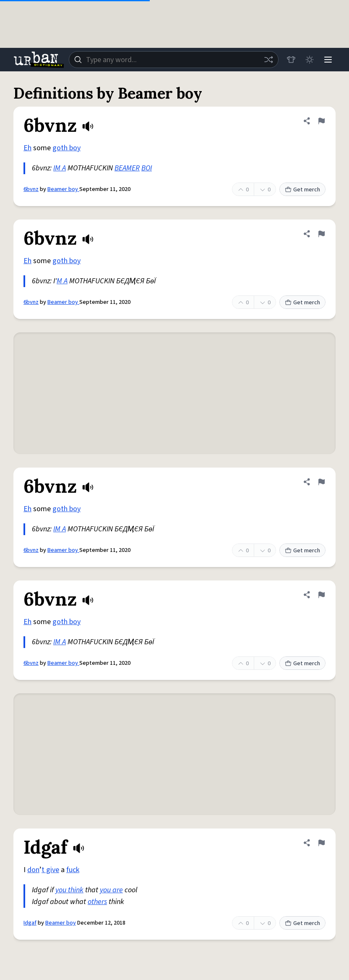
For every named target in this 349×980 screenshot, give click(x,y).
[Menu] (328, 60)
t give (50, 870)
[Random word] (268, 60)
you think (69, 890)
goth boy (66, 148)
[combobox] (174, 60)
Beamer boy (63, 189)
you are (111, 890)
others (97, 902)
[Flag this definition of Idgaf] (321, 843)
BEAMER (127, 168)
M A (62, 281)
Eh (27, 148)
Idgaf (30, 923)
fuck (73, 870)
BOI (147, 168)
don (33, 870)
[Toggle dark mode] (310, 60)
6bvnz (31, 189)
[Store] (291, 60)
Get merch (302, 190)
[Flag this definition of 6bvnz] (321, 121)
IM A (60, 168)
